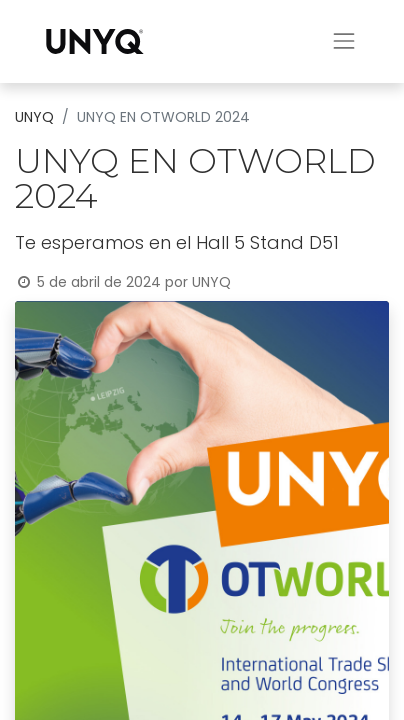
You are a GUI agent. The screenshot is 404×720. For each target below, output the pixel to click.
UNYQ (34, 117)
